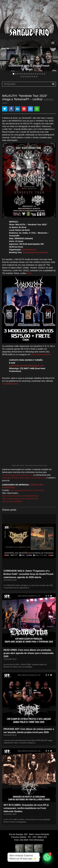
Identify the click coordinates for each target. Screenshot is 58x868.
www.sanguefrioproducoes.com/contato (27, 490)
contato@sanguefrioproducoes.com (17, 475)
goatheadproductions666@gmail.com (26, 366)
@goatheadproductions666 (35, 252)
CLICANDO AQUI (10, 384)
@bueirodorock (29, 250)
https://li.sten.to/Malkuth (12, 501)
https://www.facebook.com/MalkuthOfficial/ (20, 496)
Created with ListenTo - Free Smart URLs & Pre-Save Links (29, 465)
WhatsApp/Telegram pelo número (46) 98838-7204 (24, 478)
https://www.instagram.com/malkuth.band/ (20, 499)
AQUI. (29, 273)
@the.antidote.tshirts (41, 354)
